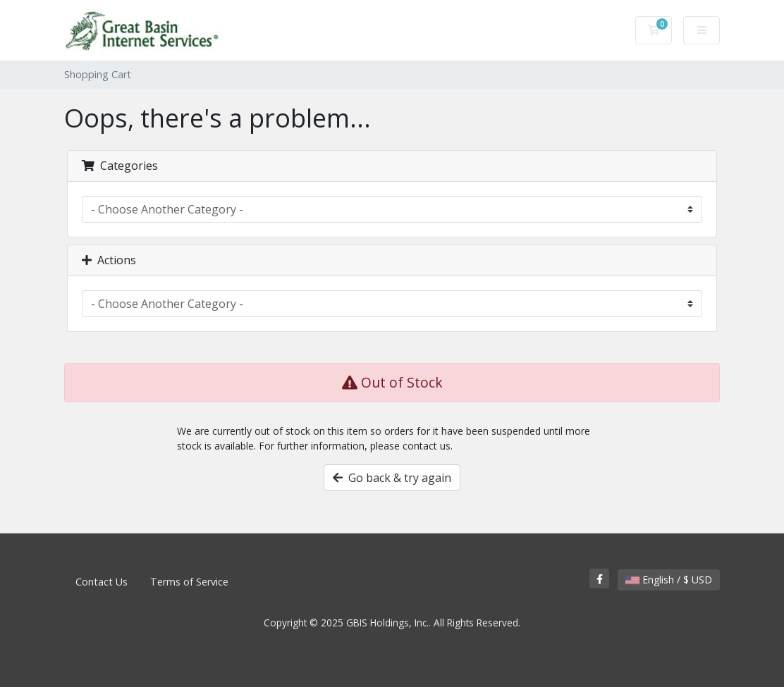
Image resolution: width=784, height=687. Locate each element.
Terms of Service (189, 582)
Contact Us (102, 582)
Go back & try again (392, 478)
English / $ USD (669, 580)
